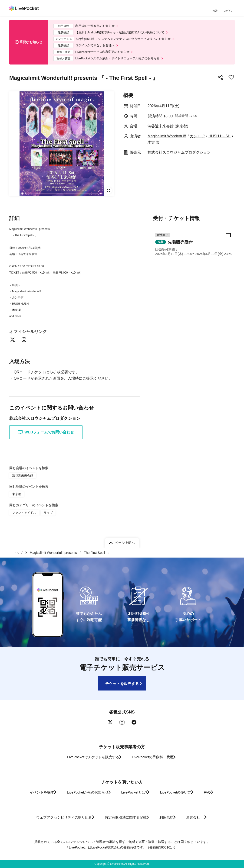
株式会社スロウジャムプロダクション (179, 158)
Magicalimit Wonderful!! (167, 141)
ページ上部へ (125, 542)
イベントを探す (31, 792)
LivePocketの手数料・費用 (154, 757)
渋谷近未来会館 (22, 482)
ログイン (229, 11)
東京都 (16, 500)
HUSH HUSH (219, 141)
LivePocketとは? (134, 792)
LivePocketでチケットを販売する (89, 757)
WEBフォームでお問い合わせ (46, 439)
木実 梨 (154, 148)
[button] (194, 250)
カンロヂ (197, 141)
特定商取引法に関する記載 (123, 817)
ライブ (46, 518)
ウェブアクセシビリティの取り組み (56, 817)
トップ (19, 552)
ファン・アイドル (23, 518)
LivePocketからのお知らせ (82, 792)
